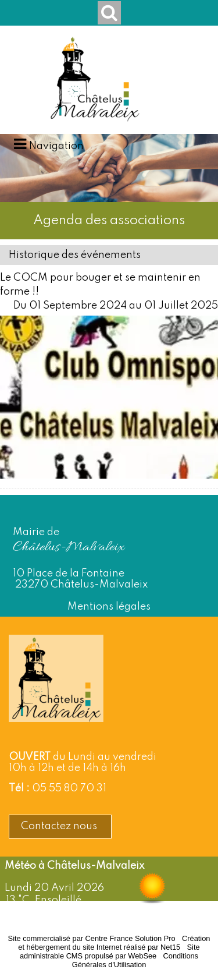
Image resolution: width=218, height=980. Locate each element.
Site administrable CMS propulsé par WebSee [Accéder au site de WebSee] (110, 951)
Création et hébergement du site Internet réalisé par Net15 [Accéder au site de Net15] (114, 943)
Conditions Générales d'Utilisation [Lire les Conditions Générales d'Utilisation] (135, 960)
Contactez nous (60, 826)
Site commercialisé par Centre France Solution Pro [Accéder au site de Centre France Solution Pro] (92, 938)
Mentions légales (109, 607)
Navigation (56, 146)
